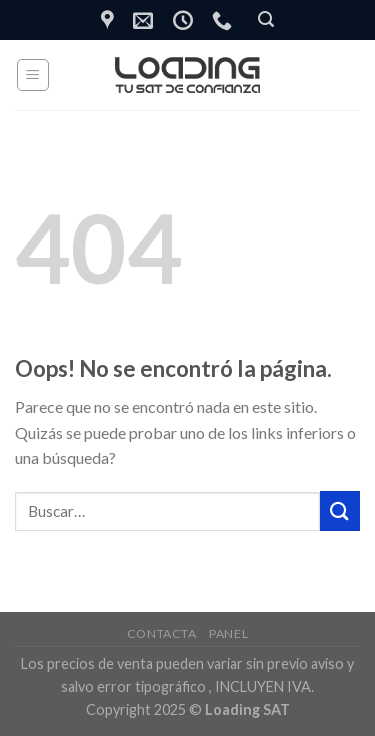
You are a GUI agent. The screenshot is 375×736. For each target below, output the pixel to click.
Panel (228, 633)
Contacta (162, 633)
